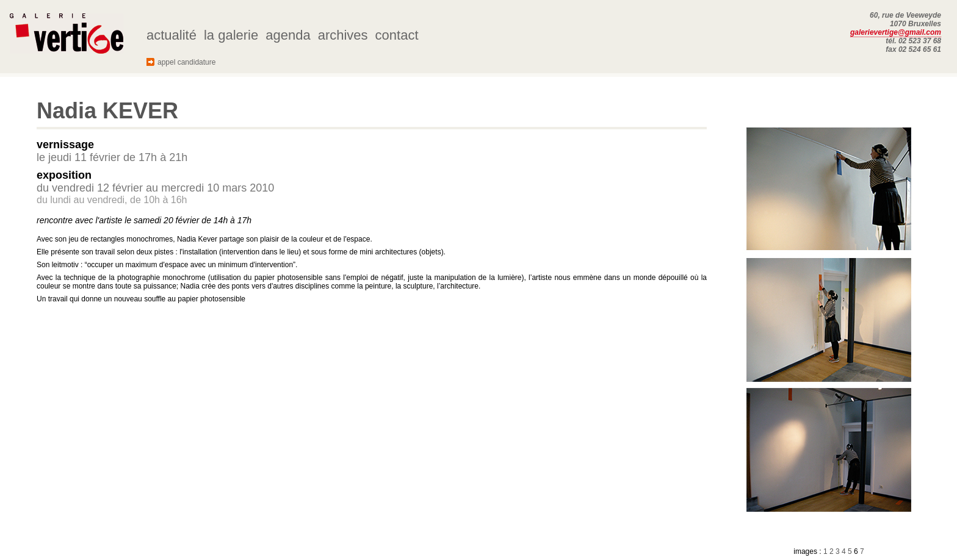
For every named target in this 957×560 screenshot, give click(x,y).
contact (397, 35)
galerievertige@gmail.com (896, 32)
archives (343, 35)
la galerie (231, 35)
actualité (172, 35)
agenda (288, 35)
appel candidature (186, 62)
